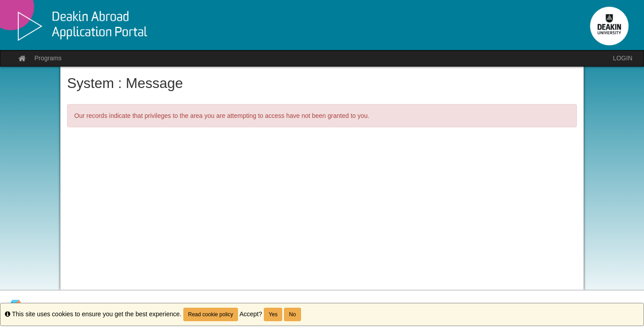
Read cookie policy (211, 314)
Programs (48, 58)
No (292, 314)
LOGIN (623, 58)
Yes (273, 314)
